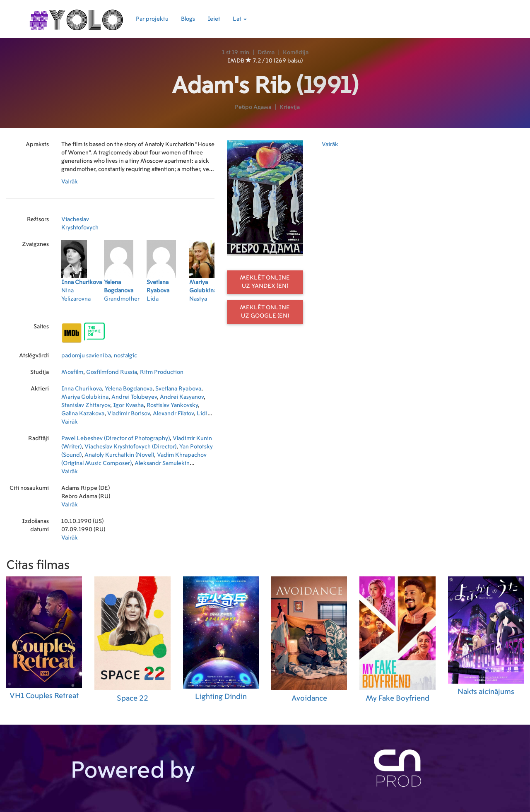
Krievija (290, 107)
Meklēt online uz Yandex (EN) (265, 282)
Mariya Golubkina (85, 397)
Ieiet (214, 19)
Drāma (266, 53)
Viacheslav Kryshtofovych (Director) (130, 447)
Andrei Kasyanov (182, 397)
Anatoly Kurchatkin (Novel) (119, 455)
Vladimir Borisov (129, 414)
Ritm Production (162, 372)
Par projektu (152, 19)
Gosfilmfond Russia (112, 372)
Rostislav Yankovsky (172, 405)
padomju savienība (86, 356)
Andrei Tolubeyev (134, 397)
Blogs (188, 19)
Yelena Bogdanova (129, 389)
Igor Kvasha (128, 405)
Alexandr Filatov (173, 414)
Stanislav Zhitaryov (86, 405)
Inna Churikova (82, 389)
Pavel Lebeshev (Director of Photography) (116, 439)
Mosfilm (72, 372)
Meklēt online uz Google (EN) (265, 312)
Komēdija (296, 53)
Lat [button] (240, 19)
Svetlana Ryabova (178, 389)
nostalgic (125, 356)
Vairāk (70, 182)
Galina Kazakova (83, 414)
